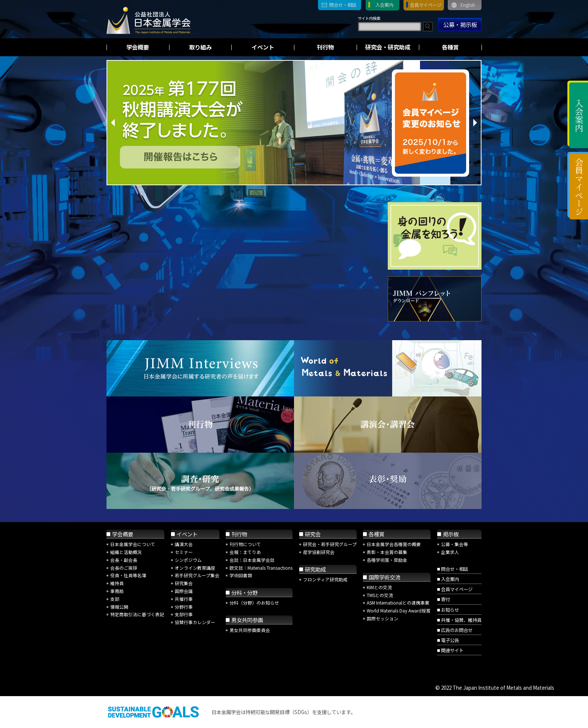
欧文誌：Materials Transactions (261, 568)
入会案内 (384, 5)
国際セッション (382, 618)
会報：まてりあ (245, 552)
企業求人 (450, 552)
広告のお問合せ (457, 630)
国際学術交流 (384, 577)
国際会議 (184, 591)
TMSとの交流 (380, 595)
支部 (115, 599)
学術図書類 (241, 575)
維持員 (117, 583)
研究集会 (184, 583)
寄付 (445, 599)
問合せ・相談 (343, 5)
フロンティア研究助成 (325, 579)
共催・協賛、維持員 (461, 620)
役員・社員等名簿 (128, 575)
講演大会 (184, 544)
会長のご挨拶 (124, 568)
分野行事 (184, 607)
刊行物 (325, 47)
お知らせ (450, 610)
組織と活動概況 (126, 552)
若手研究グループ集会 (197, 575)
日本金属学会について (133, 544)
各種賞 (450, 47)
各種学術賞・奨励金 (387, 560)
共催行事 (184, 599)
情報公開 (119, 607)
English (468, 5)
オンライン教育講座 (195, 568)
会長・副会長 (124, 560)
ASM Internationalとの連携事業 (398, 603)
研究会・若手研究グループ (330, 544)
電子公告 (450, 640)
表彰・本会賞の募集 (387, 552)
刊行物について (245, 544)
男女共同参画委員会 (250, 630)
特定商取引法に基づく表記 (137, 614)
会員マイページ (426, 5)
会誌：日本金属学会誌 (252, 560)
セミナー (184, 552)
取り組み (200, 47)
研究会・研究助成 (388, 47)
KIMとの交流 (379, 587)
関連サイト (452, 650)
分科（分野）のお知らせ (254, 603)
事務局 (117, 591)
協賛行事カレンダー (195, 622)
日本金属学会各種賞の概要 (394, 544)
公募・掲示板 (460, 24)
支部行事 (184, 614)
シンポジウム (188, 560)
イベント (263, 47)
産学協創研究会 (319, 552)
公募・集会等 (454, 544)
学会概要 (138, 47)
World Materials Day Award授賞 (399, 610)
